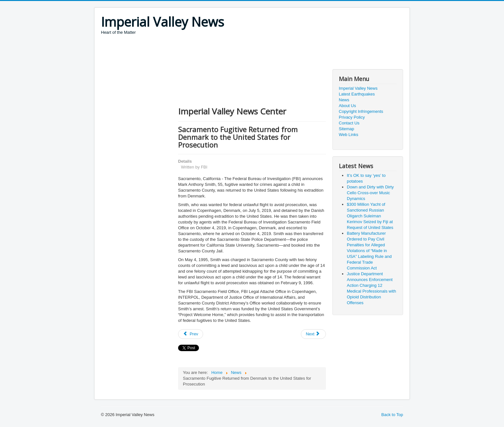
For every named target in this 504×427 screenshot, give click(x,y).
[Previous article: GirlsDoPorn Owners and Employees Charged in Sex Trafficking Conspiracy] (191, 334)
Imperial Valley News (358, 88)
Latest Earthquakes (357, 94)
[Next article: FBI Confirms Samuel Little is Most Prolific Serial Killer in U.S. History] (313, 334)
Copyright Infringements (361, 111)
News (344, 100)
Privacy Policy (352, 117)
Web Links (348, 135)
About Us (347, 106)
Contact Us (349, 123)
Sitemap (346, 129)
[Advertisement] (218, 53)
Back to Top (392, 415)
